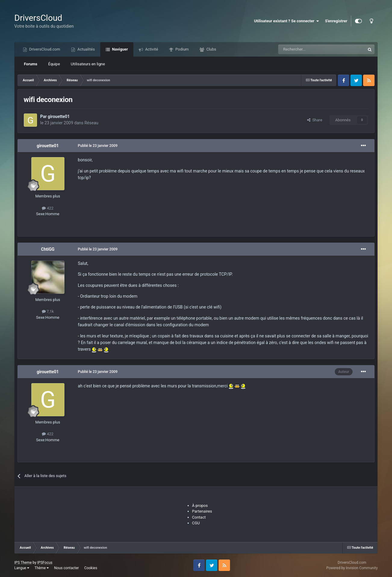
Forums (31, 64)
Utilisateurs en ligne (88, 64)
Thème (42, 568)
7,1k (48, 311)
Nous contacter (67, 568)
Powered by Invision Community (352, 568)
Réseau (91, 123)
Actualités (86, 49)
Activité (151, 49)
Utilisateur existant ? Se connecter (287, 21)
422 (48, 208)
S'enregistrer (336, 21)
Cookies (91, 568)
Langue (22, 568)
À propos (200, 506)
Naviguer (120, 49)
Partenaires (202, 511)
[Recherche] (309, 49)
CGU (196, 523)
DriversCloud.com (44, 49)
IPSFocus (45, 563)
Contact (199, 517)
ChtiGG (48, 249)
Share (315, 120)
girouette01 (59, 116)
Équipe (54, 64)
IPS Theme (23, 563)
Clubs (211, 49)
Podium (182, 49)
